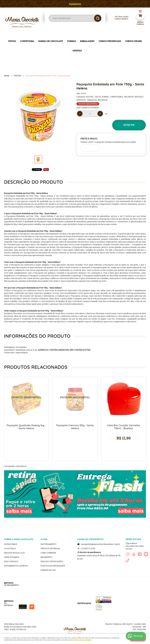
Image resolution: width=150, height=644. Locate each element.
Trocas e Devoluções (52, 561)
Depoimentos (75, 4)
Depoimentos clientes (16, 566)
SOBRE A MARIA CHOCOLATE (19, 539)
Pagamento (46, 557)
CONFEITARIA (27, 41)
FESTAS (12, 41)
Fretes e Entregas (50, 548)
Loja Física (10, 548)
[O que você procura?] (98, 18)
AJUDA (44, 539)
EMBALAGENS (87, 41)
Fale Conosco (11, 561)
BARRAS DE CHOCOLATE (51, 41)
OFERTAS (77, 51)
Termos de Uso (48, 570)
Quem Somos (11, 544)
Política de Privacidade (53, 566)
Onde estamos (12, 557)
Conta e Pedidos (119, 19)
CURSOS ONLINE (134, 41)
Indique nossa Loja (14, 553)
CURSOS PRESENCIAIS (110, 41)
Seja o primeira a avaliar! (88, 107)
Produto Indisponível (26, 399)
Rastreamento (48, 544)
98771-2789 (88, 548)
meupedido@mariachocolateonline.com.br (101, 544)
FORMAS (72, 41)
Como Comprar (48, 553)
